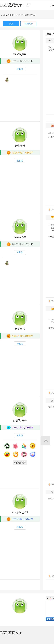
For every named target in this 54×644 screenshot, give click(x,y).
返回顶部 (46, 441)
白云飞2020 (20, 421)
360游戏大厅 (14, 634)
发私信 (20, 69)
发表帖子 (29, 24)
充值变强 (20, 146)
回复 (11, 24)
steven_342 (20, 54)
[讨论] (49, 34)
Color (51, 598)
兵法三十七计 (10, 15)
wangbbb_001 (20, 512)
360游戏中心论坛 (17, 6)
